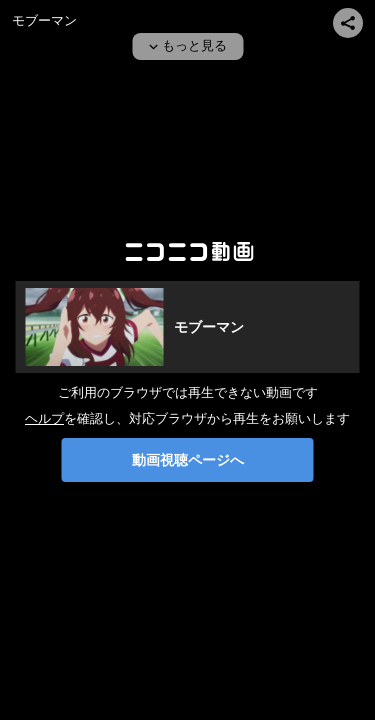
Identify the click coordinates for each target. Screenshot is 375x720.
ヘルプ (44, 418)
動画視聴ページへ (188, 460)
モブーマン (44, 20)
